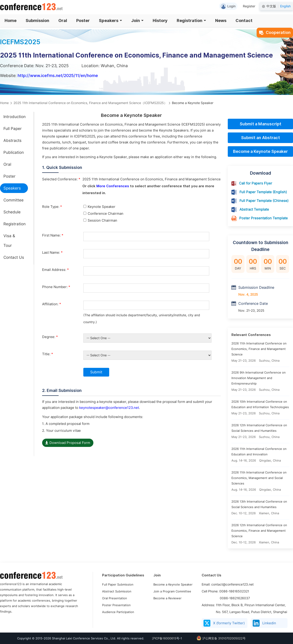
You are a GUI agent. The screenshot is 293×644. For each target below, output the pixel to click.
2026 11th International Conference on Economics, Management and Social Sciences (259, 478)
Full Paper (13, 129)
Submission (37, 21)
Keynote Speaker (99, 207)
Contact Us (14, 257)
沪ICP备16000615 (164, 638)
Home (11, 21)
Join (137, 21)
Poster (83, 21)
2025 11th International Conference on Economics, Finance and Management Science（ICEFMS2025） (90, 103)
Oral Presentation (115, 598)
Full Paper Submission (118, 584)
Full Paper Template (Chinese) (264, 201)
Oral (63, 21)
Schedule (12, 212)
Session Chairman (100, 220)
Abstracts (12, 140)
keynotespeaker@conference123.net (109, 408)
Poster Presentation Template (263, 218)
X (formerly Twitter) (224, 623)
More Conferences (113, 186)
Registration (191, 21)
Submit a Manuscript (260, 124)
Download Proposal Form (68, 443)
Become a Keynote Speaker (260, 151)
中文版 (271, 6)
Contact (244, 21)
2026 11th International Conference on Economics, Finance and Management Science (259, 349)
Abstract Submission (117, 591)
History (160, 21)
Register (249, 6)
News (221, 21)
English (285, 6)
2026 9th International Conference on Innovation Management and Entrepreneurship (259, 378)
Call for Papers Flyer (256, 183)
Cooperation (275, 32)
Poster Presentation (116, 605)
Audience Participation (118, 612)
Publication (14, 152)
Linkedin (264, 623)
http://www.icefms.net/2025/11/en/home (58, 76)
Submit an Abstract (260, 138)
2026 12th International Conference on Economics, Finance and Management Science (259, 531)
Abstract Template (254, 209)
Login (228, 6)
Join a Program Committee (172, 591)
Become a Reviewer (167, 598)
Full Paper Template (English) (263, 192)
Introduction (15, 117)
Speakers (110, 21)
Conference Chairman (103, 214)
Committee (14, 200)
